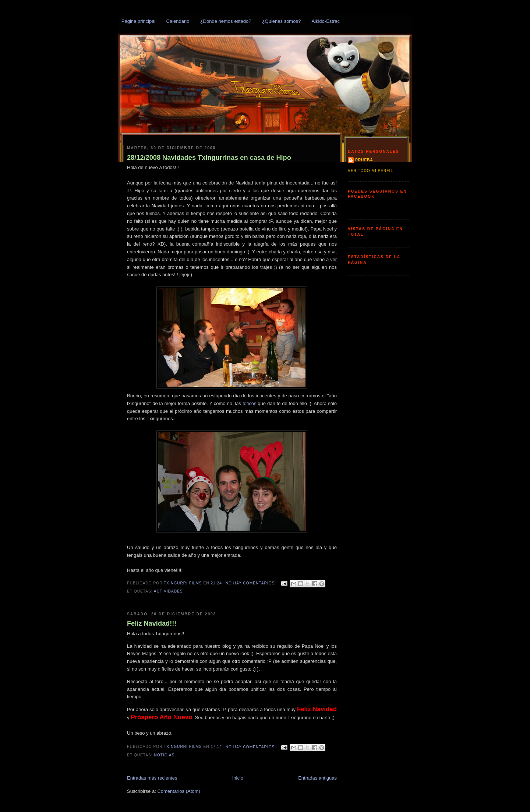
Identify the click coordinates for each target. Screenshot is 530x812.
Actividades (168, 591)
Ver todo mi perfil (370, 171)
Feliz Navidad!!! (152, 623)
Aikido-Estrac (326, 21)
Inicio (238, 778)
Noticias (164, 755)
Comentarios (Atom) (179, 791)
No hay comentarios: (252, 583)
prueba (364, 160)
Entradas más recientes (152, 778)
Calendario (178, 21)
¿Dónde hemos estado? (226, 21)
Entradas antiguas (317, 778)
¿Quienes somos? (282, 21)
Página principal (139, 21)
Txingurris (135, 36)
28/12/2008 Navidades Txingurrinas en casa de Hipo (209, 158)
